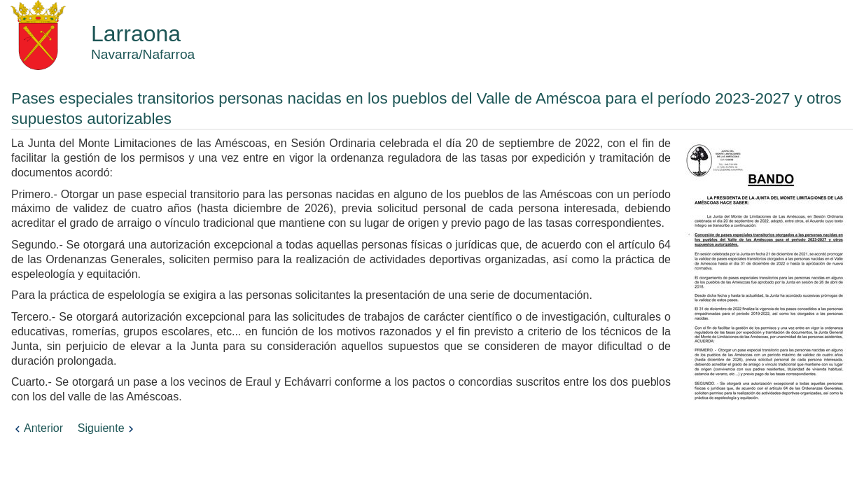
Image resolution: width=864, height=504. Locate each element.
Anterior (37, 428)
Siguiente (107, 428)
